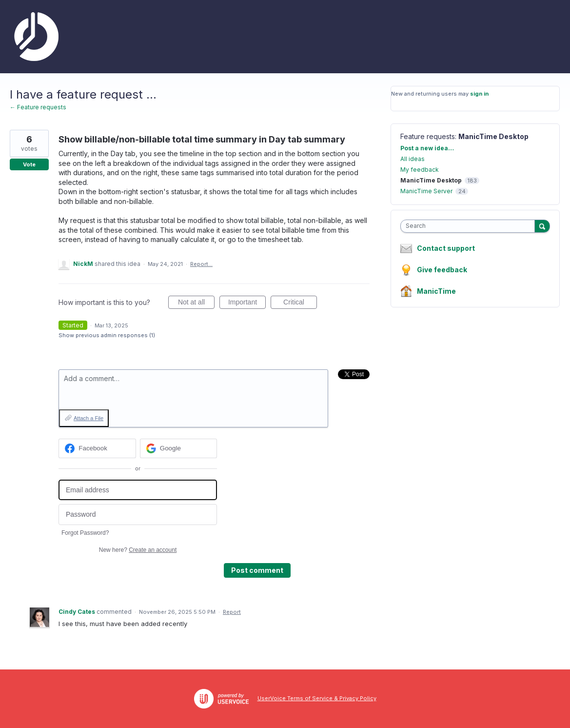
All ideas (413, 159)
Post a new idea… (427, 148)
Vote (29, 164)
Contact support (446, 248)
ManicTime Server (426, 191)
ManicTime (436, 291)
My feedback (420, 170)
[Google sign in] (179, 448)
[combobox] (470, 226)
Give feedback (442, 270)
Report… (201, 264)
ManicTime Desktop (493, 136)
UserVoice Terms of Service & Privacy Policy (317, 698)
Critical (300, 303)
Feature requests (428, 136)
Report (232, 612)
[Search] (542, 226)
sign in (479, 94)
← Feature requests (38, 107)
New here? (138, 550)
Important (247, 303)
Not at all (196, 303)
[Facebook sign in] (97, 448)
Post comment (257, 570)
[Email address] (138, 490)
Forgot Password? (85, 533)
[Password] (138, 515)
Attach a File (88, 418)
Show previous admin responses (107, 335)
